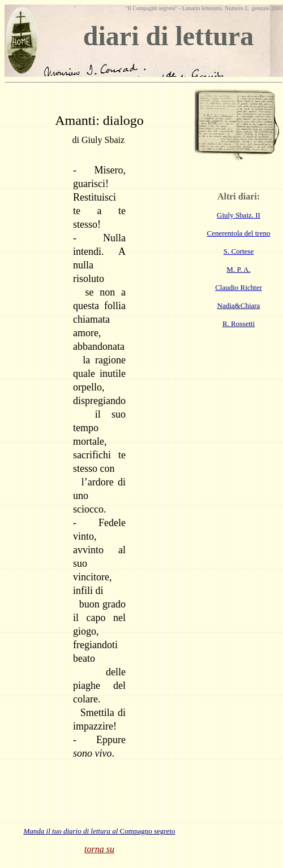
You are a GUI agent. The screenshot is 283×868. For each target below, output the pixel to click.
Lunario (190, 8)
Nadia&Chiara (239, 305)
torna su (99, 849)
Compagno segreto (100, 831)
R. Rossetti (239, 324)
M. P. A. (238, 269)
